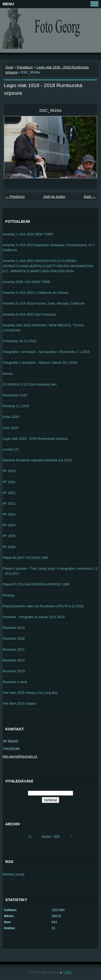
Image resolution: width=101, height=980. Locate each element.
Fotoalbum (25, 67)
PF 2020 (9, 482)
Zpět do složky (54, 197)
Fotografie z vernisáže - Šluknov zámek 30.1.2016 (40, 363)
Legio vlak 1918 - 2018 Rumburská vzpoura (35, 439)
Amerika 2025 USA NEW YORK (26, 282)
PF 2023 (9, 514)
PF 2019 (9, 471)
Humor (8, 374)
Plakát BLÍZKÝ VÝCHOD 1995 (26, 558)
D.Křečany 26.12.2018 (19, 341)
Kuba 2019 (11, 417)
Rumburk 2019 (14, 628)
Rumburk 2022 (14, 660)
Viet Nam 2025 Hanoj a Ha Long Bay (30, 693)
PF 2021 (9, 493)
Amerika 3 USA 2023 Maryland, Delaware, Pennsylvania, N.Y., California (49, 247)
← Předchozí (15, 197)
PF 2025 (9, 536)
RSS (68, 972)
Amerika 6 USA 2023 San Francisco (29, 314)
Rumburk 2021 (14, 650)
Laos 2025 (11, 428)
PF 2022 (9, 504)
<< (30, 836)
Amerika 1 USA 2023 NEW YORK (28, 234)
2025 (57, 836)
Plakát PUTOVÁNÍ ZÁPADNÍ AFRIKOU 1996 (36, 584)
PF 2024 (9, 525)
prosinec (46, 836)
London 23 (11, 449)
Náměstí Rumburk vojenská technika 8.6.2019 (37, 460)
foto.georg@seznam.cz (20, 756)
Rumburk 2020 (14, 638)
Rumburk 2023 (14, 671)
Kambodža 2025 (15, 395)
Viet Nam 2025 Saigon (19, 703)
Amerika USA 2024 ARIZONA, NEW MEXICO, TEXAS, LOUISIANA (44, 328)
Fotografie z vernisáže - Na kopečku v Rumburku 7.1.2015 (46, 352)
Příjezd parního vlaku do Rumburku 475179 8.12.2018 (43, 606)
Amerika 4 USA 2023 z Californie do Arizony (36, 293)
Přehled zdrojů (14, 874)
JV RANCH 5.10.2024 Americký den (30, 384)
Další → (90, 197)
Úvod (9, 67)
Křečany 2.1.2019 (16, 406)
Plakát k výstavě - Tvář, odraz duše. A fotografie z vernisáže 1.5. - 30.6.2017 (50, 571)
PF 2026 (9, 547)
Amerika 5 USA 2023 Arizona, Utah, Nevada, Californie (44, 303)
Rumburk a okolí (15, 682)
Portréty (9, 595)
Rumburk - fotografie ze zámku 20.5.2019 (34, 617)
